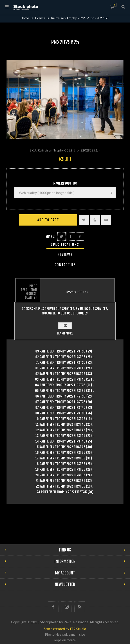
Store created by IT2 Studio (65, 629)
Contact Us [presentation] (65, 265)
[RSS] (80, 607)
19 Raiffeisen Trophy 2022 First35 (60, 469)
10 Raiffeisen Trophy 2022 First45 (60, 419)
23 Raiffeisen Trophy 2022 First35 (62, 492)
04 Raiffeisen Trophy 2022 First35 (60, 385)
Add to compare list (95, 220)
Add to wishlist (84, 220)
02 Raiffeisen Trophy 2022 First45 (60, 374)
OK (65, 326)
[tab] (65, 244)
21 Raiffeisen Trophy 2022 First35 (61, 481)
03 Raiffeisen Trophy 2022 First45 (60, 379)
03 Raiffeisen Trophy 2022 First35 (61, 351)
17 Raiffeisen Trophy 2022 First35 (60, 458)
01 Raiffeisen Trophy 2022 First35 (61, 363)
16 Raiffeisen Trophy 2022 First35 (60, 453)
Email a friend (106, 220)
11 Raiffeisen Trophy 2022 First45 (61, 424)
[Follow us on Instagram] (66, 607)
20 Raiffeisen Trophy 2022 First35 (60, 475)
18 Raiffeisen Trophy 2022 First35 (60, 464)
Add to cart (48, 220)
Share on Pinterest (80, 236)
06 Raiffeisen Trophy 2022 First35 (61, 396)
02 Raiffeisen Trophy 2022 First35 (60, 357)
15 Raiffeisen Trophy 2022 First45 (60, 447)
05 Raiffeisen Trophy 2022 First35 (60, 391)
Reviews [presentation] (65, 255)
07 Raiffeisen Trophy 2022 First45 (61, 408)
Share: (50, 236)
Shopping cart (115, 5)
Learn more (65, 333)
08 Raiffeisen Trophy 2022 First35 (61, 413)
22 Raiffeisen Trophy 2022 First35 (61, 486)
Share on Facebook (71, 236)
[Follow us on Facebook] (53, 607)
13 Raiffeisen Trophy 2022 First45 (60, 436)
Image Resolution (65, 183)
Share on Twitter (62, 236)
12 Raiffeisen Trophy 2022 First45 (61, 430)
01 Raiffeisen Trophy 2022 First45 (60, 368)
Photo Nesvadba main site (65, 634)
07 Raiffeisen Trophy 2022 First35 (61, 402)
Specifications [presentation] (65, 244)
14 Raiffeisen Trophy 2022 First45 (61, 441)
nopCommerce (65, 640)
